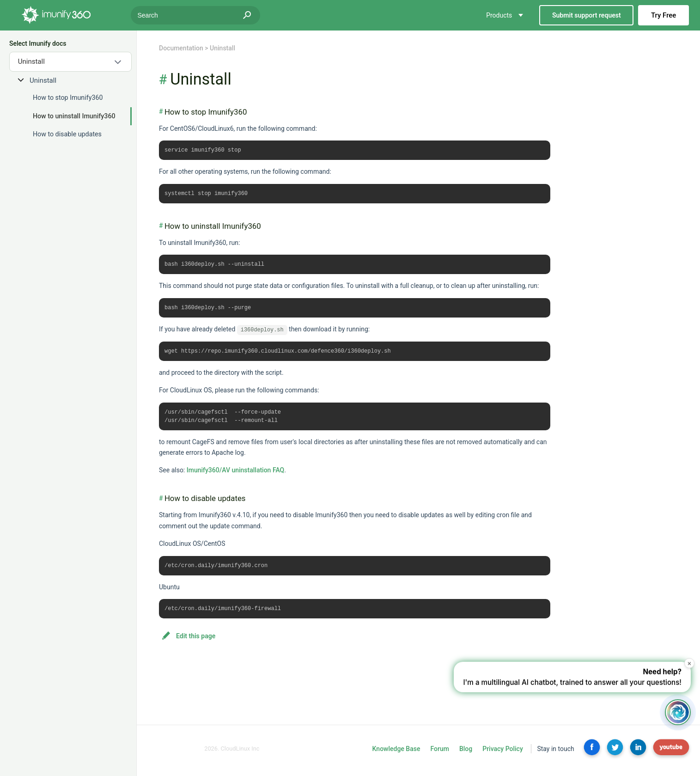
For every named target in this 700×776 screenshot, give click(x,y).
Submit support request (587, 15)
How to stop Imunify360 (68, 98)
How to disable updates (67, 134)
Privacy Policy (503, 753)
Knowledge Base (396, 753)
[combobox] (70, 62)
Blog (466, 753)
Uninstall (43, 80)
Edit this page (196, 640)
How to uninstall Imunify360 (74, 116)
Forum (439, 753)
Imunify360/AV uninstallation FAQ (235, 473)
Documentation (181, 48)
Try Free (663, 15)
